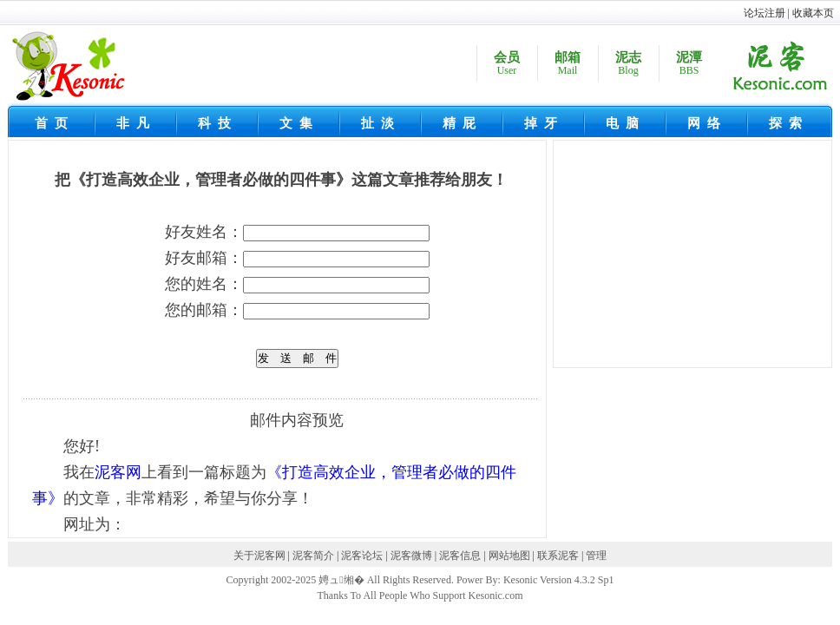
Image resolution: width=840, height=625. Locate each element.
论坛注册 (765, 13)
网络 (707, 123)
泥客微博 (411, 556)
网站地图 (509, 556)
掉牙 (544, 123)
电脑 (626, 123)
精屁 (463, 123)
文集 (299, 123)
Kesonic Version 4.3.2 (549, 580)
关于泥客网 (259, 556)
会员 (507, 64)
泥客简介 (313, 556)
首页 (55, 123)
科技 (218, 123)
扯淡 (381, 123)
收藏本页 (813, 13)
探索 (789, 123)
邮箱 (568, 64)
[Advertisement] (697, 257)
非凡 (136, 123)
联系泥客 (558, 556)
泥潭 (689, 64)
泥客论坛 (362, 556)
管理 (596, 556)
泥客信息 (460, 556)
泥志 (628, 64)
